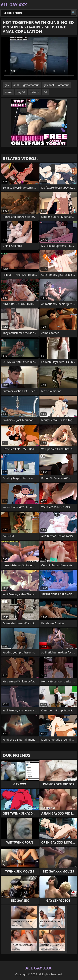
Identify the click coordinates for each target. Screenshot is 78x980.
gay (7, 85)
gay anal (49, 85)
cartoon (34, 92)
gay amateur (31, 85)
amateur (64, 85)
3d (45, 92)
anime (8, 92)
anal (16, 85)
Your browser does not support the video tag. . (39, 58)
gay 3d (21, 92)
